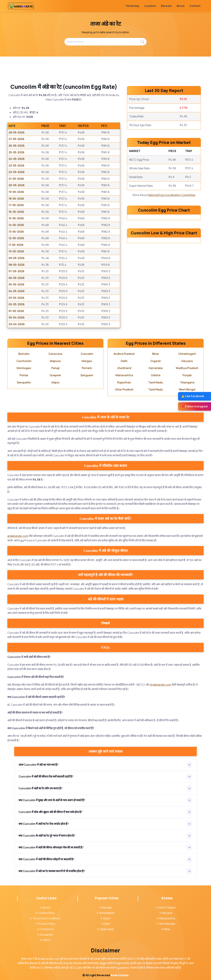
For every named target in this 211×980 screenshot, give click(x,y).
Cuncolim (87, 354)
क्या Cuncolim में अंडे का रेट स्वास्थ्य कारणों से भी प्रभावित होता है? (52, 871)
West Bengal (187, 389)
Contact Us (45, 929)
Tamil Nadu (156, 382)
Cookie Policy (45, 913)
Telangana (187, 382)
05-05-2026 (16, 284)
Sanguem (87, 375)
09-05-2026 (17, 258)
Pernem (87, 368)
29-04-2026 (17, 324)
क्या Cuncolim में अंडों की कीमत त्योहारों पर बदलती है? (46, 859)
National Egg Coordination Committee (172, 195)
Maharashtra (124, 375)
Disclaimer (45, 935)
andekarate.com (18, 536)
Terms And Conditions (45, 918)
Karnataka (156, 368)
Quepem (55, 375)
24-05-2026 (17, 159)
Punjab (187, 375)
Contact (195, 6)
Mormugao (24, 368)
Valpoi (55, 382)
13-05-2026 (16, 232)
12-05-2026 (16, 238)
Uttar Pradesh (124, 389)
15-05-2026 (16, 218)
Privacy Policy (45, 924)
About (181, 6)
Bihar (156, 354)
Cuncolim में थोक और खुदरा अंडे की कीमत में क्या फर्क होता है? (51, 812)
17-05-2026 (16, 205)
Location (150, 6)
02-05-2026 (17, 304)
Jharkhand (124, 368)
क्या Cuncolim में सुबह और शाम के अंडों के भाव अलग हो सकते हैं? (52, 800)
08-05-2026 (17, 265)
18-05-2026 (16, 199)
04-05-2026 (17, 291)
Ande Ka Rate (120, 975)
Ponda (24, 375)
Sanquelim (24, 382)
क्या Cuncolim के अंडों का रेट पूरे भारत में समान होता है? (47, 836)
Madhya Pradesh (187, 368)
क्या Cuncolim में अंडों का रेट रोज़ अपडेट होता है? (44, 824)
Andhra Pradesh (124, 354)
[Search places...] (106, 42)
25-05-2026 (16, 152)
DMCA (45, 940)
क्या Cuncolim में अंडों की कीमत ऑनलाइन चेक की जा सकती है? (51, 847)
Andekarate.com (161, 685)
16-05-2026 (16, 212)
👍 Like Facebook (193, 396)
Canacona (55, 354)
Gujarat (156, 361)
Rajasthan (124, 382)
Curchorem (24, 361)
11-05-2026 (16, 245)
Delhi (124, 361)
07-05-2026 (16, 271)
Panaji (55, 368)
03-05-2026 (16, 298)
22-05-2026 (17, 172)
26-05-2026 (17, 146)
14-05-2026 (16, 225)
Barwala (166, 6)
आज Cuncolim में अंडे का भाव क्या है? (39, 765)
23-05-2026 (16, 166)
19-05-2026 (16, 192)
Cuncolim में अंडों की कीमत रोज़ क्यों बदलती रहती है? (46, 776)
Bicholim (24, 354)
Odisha (156, 375)
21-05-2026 (16, 179)
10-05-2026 (16, 251)
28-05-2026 (17, 132)
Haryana (187, 361)
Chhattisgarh (187, 354)
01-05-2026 (16, 311)
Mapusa (55, 361)
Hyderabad (105, 929)
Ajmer (106, 918)
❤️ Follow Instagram (195, 406)
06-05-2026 (17, 278)
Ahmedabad (105, 913)
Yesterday (133, 6)
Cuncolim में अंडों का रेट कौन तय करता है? (40, 788)
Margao (87, 361)
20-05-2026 (17, 185)
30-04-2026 (17, 317)
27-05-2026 (16, 139)
